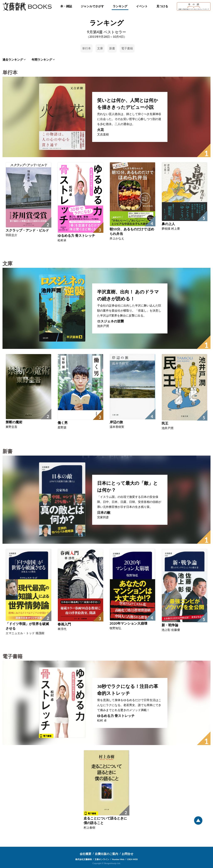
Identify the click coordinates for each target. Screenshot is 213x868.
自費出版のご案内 (106, 854)
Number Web (118, 859)
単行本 (87, 48)
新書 (112, 48)
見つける (162, 6)
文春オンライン (102, 859)
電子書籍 (127, 48)
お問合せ (128, 854)
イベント (142, 6)
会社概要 (85, 854)
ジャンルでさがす (92, 6)
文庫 (100, 48)
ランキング (120, 6)
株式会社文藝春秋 (84, 859)
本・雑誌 (66, 6)
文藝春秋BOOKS (27, 6)
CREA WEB (132, 859)
